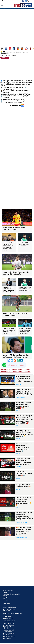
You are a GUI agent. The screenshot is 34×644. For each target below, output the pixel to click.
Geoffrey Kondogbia (9, 625)
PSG (4, 606)
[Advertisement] (17, 27)
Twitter (5, 599)
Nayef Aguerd (7, 627)
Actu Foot (6, 601)
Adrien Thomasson (8, 624)
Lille (26, 49)
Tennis (10, 1)
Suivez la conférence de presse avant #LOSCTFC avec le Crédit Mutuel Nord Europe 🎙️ (24, 447)
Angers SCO (2, 49)
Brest (10, 49)
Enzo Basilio (6, 635)
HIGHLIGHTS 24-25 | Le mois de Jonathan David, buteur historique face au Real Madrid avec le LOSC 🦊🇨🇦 (24, 419)
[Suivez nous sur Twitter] (26, 1)
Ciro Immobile (7, 638)
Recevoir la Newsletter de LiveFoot (15, 369)
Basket (6, 1)
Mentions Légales (8, 591)
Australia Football (8, 618)
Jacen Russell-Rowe (9, 633)
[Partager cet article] (5, 58)
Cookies (5, 592)
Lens (18, 49)
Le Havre (14, 49)
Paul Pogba (6, 628)
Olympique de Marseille (10, 608)
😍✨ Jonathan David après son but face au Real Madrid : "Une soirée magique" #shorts (23, 531)
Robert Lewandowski (9, 637)
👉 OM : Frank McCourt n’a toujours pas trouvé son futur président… (18, 8)
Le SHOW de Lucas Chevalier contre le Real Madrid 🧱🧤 (24, 474)
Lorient (22, 49)
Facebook (6, 597)
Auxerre (6, 49)
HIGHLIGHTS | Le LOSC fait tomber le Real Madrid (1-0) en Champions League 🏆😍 (24, 501)
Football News (7, 616)
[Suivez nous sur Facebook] (23, 1)
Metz (31, 49)
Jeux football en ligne (9, 609)
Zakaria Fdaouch (8, 632)
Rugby (2, 1)
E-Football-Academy (9, 611)
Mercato (15, 1)
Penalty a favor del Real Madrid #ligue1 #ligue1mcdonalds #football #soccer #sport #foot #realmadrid (24, 516)
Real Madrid (18, 103)
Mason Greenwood (8, 630)
